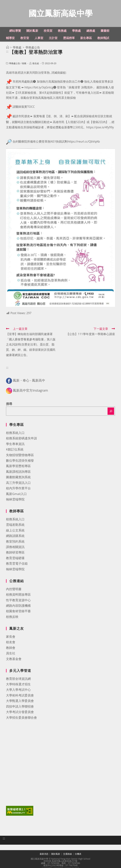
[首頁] (7, 48)
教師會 (11, 648)
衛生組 (36, 64)
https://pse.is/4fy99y (100, 128)
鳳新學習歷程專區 (18, 466)
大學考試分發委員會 (20, 712)
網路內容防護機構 (18, 606)
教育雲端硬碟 (15, 559)
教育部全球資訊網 (18, 679)
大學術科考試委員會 (20, 696)
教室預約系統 (15, 542)
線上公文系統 (15, 531)
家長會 (11, 637)
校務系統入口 (15, 433)
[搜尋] (111, 412)
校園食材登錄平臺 (18, 612)
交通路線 (68, 854)
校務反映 (12, 617)
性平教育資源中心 (18, 601)
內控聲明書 (14, 590)
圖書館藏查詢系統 (18, 478)
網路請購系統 (15, 536)
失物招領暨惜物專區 (20, 456)
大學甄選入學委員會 (20, 701)
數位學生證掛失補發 (20, 461)
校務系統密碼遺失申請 (21, 439)
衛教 (24, 64)
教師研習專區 (15, 553)
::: (4, 30)
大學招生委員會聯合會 (21, 718)
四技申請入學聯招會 (20, 707)
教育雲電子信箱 (17, 564)
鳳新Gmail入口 (16, 494)
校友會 (11, 643)
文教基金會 (14, 659)
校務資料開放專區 (18, 595)
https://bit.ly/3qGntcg (39, 88)
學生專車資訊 (15, 444)
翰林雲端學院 (15, 500)
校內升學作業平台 (18, 489)
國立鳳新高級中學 (61, 13)
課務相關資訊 (15, 547)
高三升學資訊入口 (18, 483)
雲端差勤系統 (15, 525)
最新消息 (44, 854)
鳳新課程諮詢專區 (18, 472)
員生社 (11, 654)
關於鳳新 (56, 854)
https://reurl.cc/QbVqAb (84, 142)
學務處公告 (15, 64)
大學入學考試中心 (18, 690)
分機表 (78, 854)
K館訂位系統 (15, 450)
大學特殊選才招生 (18, 685)
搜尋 (9, 404)
